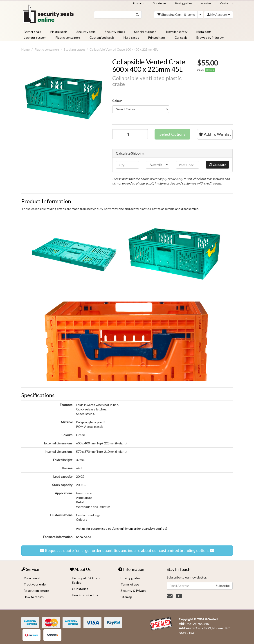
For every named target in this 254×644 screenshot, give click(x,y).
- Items (176, 15)
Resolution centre (36, 591)
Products (138, 3)
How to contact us (85, 595)
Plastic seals (59, 32)
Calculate (218, 165)
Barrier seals (33, 32)
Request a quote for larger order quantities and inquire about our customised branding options (127, 551)
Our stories (160, 3)
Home (26, 49)
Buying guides (184, 3)
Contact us (227, 3)
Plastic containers (68, 37)
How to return (34, 597)
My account (32, 578)
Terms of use (130, 584)
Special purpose (145, 32)
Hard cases (131, 37)
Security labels (115, 32)
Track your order (35, 584)
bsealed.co (84, 537)
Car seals (181, 37)
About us (206, 3)
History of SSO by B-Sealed (86, 580)
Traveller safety (176, 32)
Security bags (86, 32)
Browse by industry (210, 37)
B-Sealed (211, 619)
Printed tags (157, 37)
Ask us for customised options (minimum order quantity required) (122, 528)
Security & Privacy (133, 591)
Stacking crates (75, 49)
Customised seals (102, 37)
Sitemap (126, 597)
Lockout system (35, 37)
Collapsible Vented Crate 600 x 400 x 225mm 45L (124, 49)
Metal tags (204, 32)
